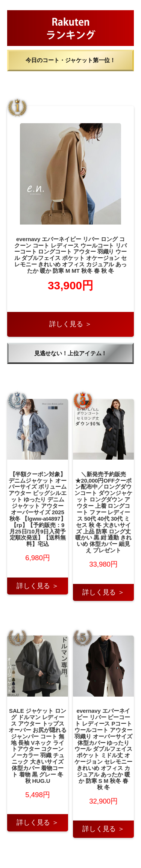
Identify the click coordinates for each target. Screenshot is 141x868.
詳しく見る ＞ (70, 324)
